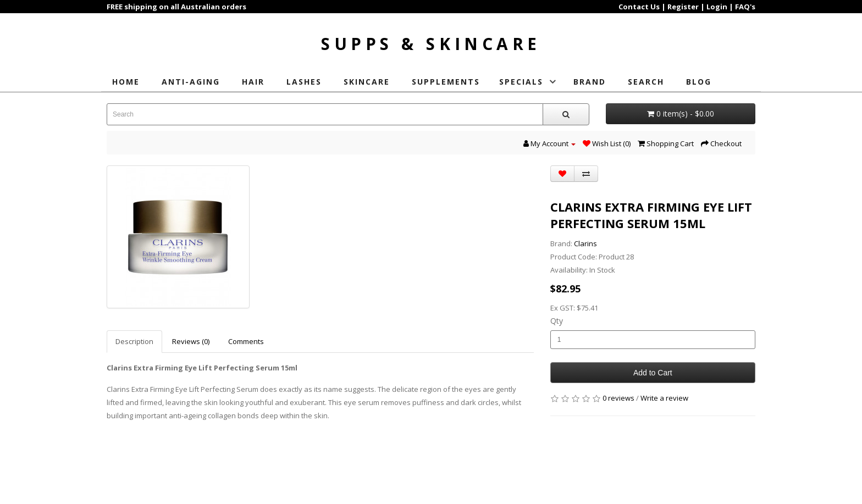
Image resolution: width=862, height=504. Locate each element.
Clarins (585, 241)
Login (717, 7)
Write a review (664, 396)
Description (134, 339)
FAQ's (745, 7)
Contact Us (639, 7)
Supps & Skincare (431, 41)
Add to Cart (653, 370)
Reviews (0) (191, 339)
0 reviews (618, 396)
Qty (557, 319)
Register (683, 7)
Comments (246, 339)
